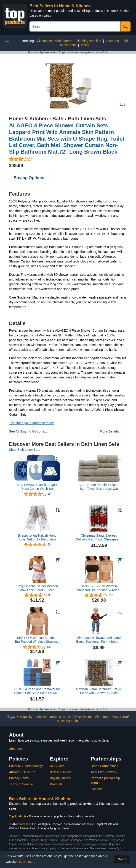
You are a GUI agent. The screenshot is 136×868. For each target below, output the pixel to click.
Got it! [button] (122, 859)
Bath (58, 119)
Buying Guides (60, 778)
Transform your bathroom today (32, 423)
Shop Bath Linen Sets (25, 450)
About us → (17, 749)
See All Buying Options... (28, 431)
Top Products (18, 816)
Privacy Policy (19, 778)
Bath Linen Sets (87, 119)
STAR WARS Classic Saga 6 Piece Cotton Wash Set (37, 487)
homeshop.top (27, 824)
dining (85, 45)
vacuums (112, 41)
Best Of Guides (61, 772)
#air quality (25, 717)
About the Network (104, 772)
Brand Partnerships (104, 766)
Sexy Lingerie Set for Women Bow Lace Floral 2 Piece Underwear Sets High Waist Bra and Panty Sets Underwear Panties (37, 588)
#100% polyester (80, 717)
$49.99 (16, 165)
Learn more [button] (27, 862)
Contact (96, 789)
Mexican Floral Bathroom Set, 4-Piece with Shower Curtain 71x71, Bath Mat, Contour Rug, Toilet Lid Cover (99, 691)
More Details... (111, 431)
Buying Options (29, 178)
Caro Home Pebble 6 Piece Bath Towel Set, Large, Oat (99, 487)
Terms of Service (21, 784)
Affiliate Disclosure (22, 772)
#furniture (102, 717)
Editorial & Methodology (26, 766)
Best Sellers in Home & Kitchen (60, 6)
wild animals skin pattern (54, 41)
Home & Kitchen (29, 119)
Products (56, 784)
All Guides (57, 766)
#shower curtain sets (50, 717)
